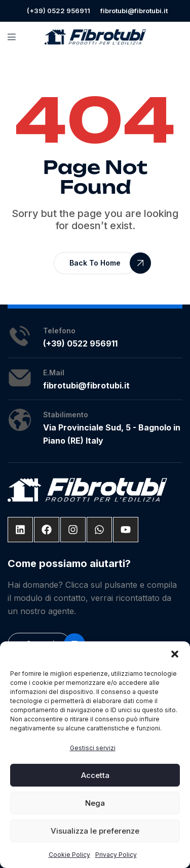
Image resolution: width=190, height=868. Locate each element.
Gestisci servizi (93, 748)
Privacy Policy (116, 855)
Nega (95, 803)
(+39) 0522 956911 (59, 11)
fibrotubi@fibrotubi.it (134, 11)
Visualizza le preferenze (95, 831)
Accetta (95, 775)
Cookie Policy (69, 855)
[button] (175, 654)
